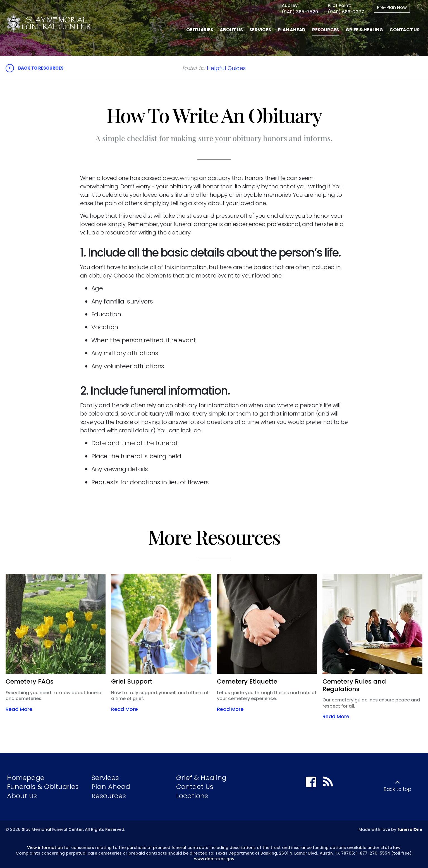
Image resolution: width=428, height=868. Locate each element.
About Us (22, 796)
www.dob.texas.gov (214, 859)
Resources (109, 796)
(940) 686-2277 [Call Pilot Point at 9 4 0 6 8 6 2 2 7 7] (346, 12)
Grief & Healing (201, 778)
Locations (192, 796)
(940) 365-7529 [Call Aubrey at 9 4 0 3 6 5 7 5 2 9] (300, 12)
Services (105, 778)
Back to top (397, 789)
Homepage (26, 778)
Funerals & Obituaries (43, 787)
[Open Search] (420, 8)
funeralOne (410, 829)
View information (45, 848)
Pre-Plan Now (392, 7)
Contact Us (195, 787)
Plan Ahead (111, 787)
